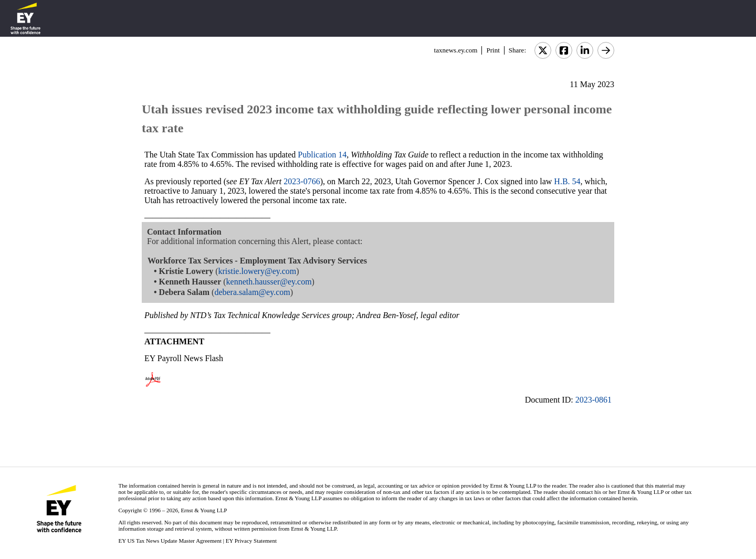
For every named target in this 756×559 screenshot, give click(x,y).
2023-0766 (302, 181)
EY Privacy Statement (251, 541)
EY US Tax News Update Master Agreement (170, 541)
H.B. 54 (567, 181)
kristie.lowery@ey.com (257, 271)
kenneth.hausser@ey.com (269, 282)
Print (493, 50)
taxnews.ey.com (456, 50)
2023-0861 (594, 400)
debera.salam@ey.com (252, 292)
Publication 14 (322, 155)
